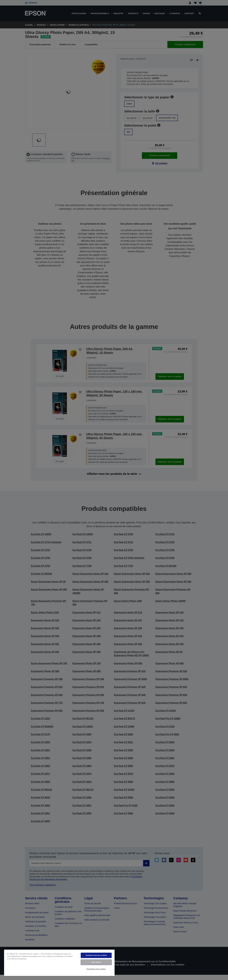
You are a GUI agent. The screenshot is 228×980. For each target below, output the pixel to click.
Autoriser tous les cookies (96, 955)
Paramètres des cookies (96, 969)
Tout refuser (96, 962)
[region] (59, 963)
